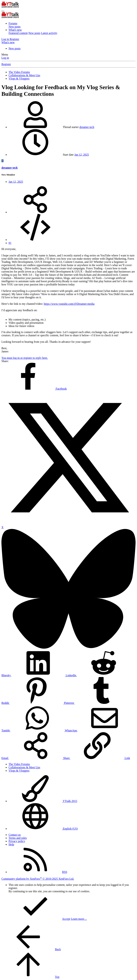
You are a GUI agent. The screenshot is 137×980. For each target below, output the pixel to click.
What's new (15, 30)
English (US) (43, 829)
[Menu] (3, 11)
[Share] (35, 212)
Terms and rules (18, 838)
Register (6, 64)
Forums (13, 23)
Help (11, 844)
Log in (5, 58)
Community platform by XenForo (38, 879)
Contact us (15, 835)
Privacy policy (17, 841)
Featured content (18, 33)
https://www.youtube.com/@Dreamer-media (69, 304)
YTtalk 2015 (43, 801)
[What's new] (8, 42)
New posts (15, 27)
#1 (10, 243)
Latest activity (49, 33)
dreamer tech (87, 127)
